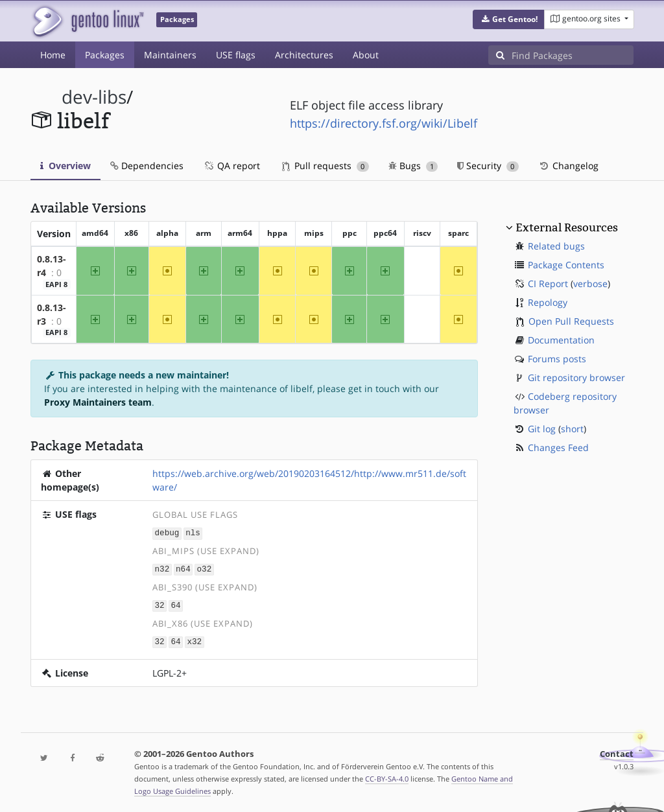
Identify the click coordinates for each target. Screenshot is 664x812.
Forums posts (557, 359)
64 (175, 604)
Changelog (568, 166)
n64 (183, 568)
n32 (162, 568)
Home (53, 55)
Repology (548, 302)
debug (167, 532)
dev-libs (94, 97)
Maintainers (170, 55)
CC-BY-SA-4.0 (387, 776)
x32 (194, 639)
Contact (617, 751)
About (366, 55)
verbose (590, 284)
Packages (105, 55)
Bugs (413, 166)
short (572, 429)
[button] (509, 19)
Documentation (561, 340)
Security (488, 166)
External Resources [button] (567, 227)
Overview (65, 166)
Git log (542, 429)
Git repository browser (576, 377)
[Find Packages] (573, 55)
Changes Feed (558, 447)
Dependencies (147, 166)
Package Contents (566, 265)
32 (160, 604)
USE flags (236, 55)
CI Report (548, 284)
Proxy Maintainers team (98, 402)
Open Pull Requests (571, 321)
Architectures (304, 55)
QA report (231, 166)
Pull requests (326, 166)
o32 (205, 568)
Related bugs (556, 246)
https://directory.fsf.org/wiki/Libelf (384, 123)
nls (193, 532)
